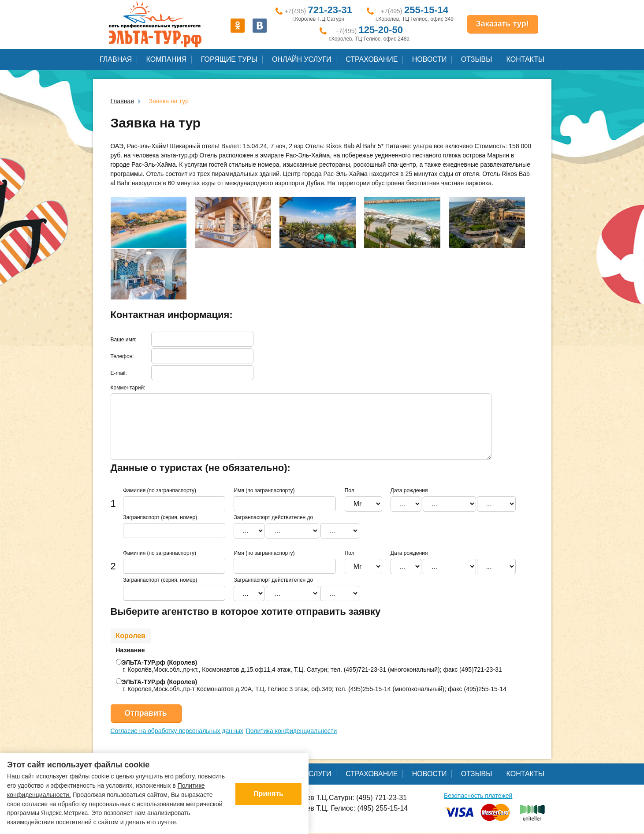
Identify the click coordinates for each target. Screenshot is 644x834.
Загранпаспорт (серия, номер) (160, 517)
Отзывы (477, 59)
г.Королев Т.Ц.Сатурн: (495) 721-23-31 (339, 798)
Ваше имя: (124, 340)
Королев (131, 636)
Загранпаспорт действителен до (273, 517)
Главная (116, 59)
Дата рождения (409, 490)
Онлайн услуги (302, 59)
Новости (430, 59)
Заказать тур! (503, 24)
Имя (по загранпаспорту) (264, 490)
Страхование (372, 59)
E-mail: (119, 373)
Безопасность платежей (478, 796)
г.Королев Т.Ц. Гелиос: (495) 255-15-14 (340, 809)
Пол (350, 490)
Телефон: (122, 356)
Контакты (525, 59)
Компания (167, 59)
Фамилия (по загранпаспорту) (160, 490)
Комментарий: (128, 388)
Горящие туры (229, 59)
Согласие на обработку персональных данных (177, 731)
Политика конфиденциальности (292, 731)
